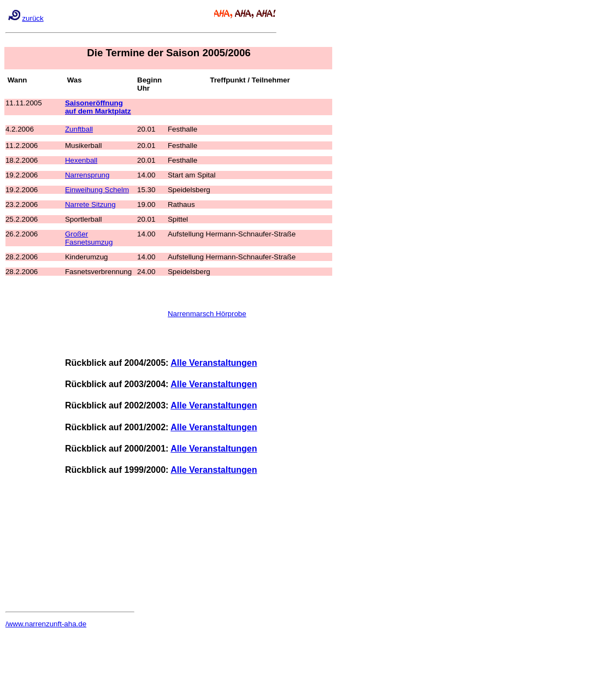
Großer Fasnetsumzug (89, 238)
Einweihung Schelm (97, 190)
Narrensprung (87, 175)
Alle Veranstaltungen (214, 363)
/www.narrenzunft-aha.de (46, 624)
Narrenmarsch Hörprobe (207, 314)
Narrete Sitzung (90, 204)
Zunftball (79, 129)
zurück (33, 18)
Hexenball (81, 160)
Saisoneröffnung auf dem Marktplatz (98, 107)
